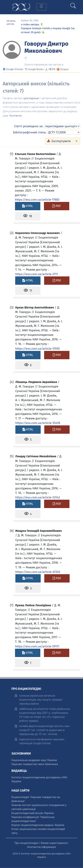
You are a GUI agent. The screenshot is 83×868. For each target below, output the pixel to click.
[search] (73, 4)
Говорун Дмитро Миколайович (46, 47)
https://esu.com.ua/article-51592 (37, 349)
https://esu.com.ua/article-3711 (36, 274)
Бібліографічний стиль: (30, 132)
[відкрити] (42, 743)
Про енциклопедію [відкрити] (27, 843)
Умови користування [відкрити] (54, 843)
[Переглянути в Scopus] (64, 69)
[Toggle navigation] (41, 7)
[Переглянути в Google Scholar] (14, 69)
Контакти (15, 116)
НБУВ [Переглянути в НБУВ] (52, 69)
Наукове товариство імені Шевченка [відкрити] (35, 764)
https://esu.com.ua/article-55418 (38, 423)
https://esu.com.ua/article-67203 (38, 572)
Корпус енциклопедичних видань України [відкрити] (38, 825)
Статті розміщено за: (29, 126)
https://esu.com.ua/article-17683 (37, 200)
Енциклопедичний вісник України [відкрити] (33, 813)
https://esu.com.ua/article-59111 (37, 646)
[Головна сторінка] (21, 7)
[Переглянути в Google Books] (36, 69)
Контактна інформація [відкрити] (41, 847)
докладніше (31, 98)
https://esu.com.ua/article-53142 (38, 497)
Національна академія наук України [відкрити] (34, 760)
